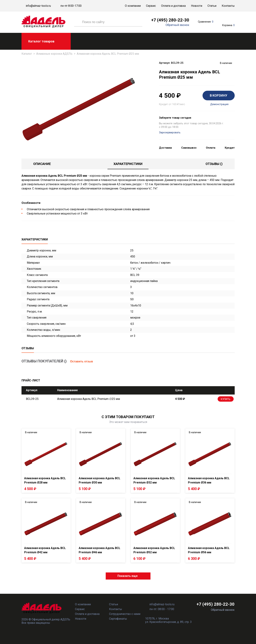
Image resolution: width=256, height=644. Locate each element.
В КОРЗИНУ (219, 95)
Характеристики (128, 164)
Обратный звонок (177, 25)
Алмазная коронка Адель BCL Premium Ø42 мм (45, 550)
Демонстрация (219, 104)
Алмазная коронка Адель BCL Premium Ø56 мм (209, 550)
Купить (226, 399)
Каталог (27, 54)
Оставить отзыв (82, 361)
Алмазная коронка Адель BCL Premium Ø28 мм (45, 480)
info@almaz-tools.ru (38, 6)
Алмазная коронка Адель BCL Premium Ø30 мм (99, 480)
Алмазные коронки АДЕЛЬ (54, 54)
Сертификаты (118, 619)
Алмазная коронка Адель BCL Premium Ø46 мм (99, 550)
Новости (197, 6)
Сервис (151, 6)
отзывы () (214, 164)
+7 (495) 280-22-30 (170, 20)
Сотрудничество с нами (125, 614)
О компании (133, 6)
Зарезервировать (170, 132)
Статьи (212, 6)
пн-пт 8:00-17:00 (71, 6)
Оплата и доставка (173, 6)
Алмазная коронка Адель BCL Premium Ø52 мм (154, 550)
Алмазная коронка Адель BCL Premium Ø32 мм (154, 480)
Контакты (228, 6)
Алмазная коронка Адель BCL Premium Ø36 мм (209, 480)
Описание (42, 164)
